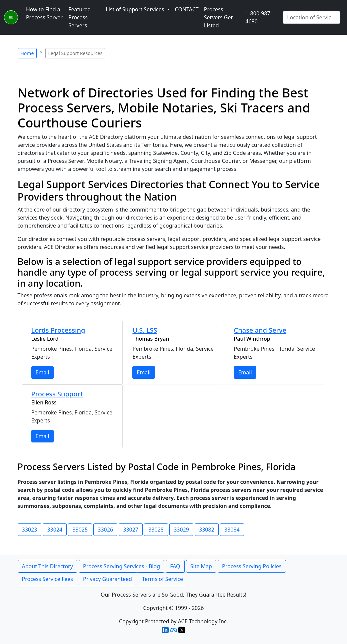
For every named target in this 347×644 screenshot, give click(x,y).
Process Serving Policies (252, 566)
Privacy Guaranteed (107, 579)
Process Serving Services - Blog (121, 566)
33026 (105, 530)
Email (42, 372)
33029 (181, 530)
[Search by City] (311, 17)
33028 (156, 530)
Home (27, 53)
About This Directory (47, 566)
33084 (232, 530)
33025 (80, 530)
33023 (30, 530)
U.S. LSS (145, 330)
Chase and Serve (260, 330)
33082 (207, 530)
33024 (55, 530)
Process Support (57, 394)
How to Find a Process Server (44, 13)
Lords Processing (58, 330)
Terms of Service (162, 579)
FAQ (175, 566)
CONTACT (187, 9)
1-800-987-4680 (259, 17)
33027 (131, 530)
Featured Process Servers (79, 17)
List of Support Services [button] (135, 9)
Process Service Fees (47, 579)
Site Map (201, 566)
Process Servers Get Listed (218, 17)
